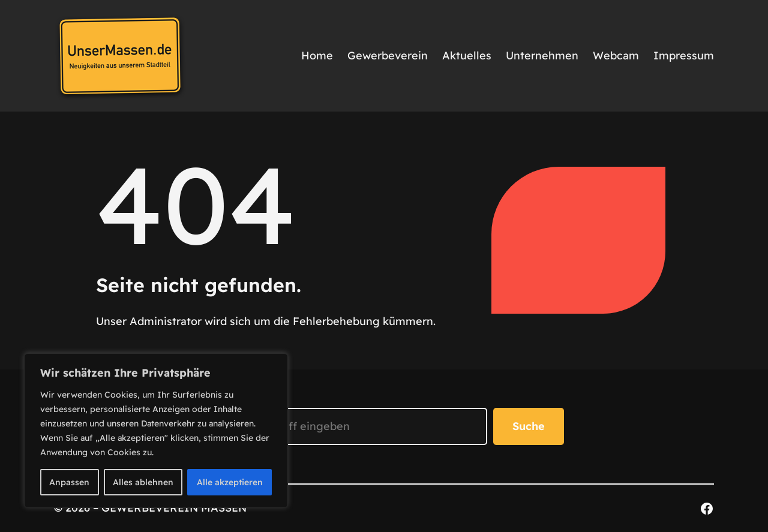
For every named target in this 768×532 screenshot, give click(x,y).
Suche (529, 426)
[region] (156, 431)
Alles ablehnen (143, 482)
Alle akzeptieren (230, 482)
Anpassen (69, 482)
